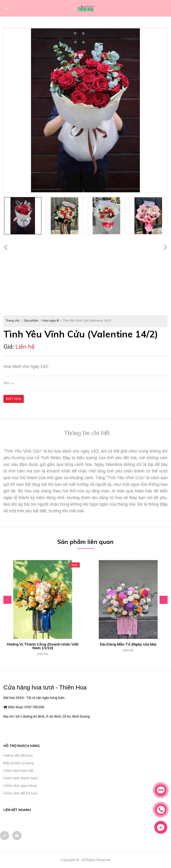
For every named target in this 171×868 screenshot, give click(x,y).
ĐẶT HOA (14, 399)
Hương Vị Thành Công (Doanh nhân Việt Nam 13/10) (43, 646)
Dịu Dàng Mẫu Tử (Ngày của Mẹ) (128, 644)
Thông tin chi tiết (87, 433)
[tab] (87, 434)
